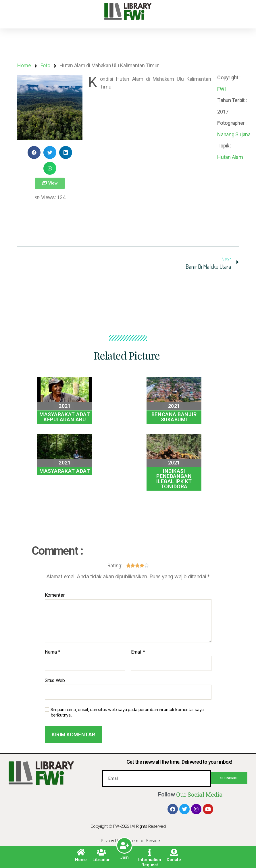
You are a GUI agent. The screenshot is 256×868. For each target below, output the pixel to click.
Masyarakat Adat (65, 471)
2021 (65, 406)
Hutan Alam (230, 157)
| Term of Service (144, 841)
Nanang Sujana (234, 134)
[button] (50, 183)
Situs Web (55, 680)
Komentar (55, 595)
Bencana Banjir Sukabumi (174, 417)
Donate (174, 860)
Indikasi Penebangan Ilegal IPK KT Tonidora (174, 479)
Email (138, 652)
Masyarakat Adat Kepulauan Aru (65, 417)
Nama (53, 652)
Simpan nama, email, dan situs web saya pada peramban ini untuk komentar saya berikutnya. (127, 712)
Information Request (150, 862)
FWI (221, 89)
